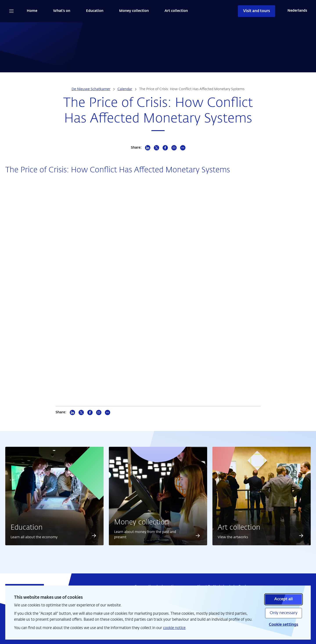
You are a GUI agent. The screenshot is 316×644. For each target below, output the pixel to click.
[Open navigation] (11, 11)
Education (95, 11)
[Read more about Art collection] (301, 536)
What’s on (62, 11)
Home (32, 11)
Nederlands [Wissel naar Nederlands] (297, 11)
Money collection (134, 11)
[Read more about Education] (94, 536)
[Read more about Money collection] (198, 536)
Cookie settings (284, 625)
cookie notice (174, 628)
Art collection (176, 11)
